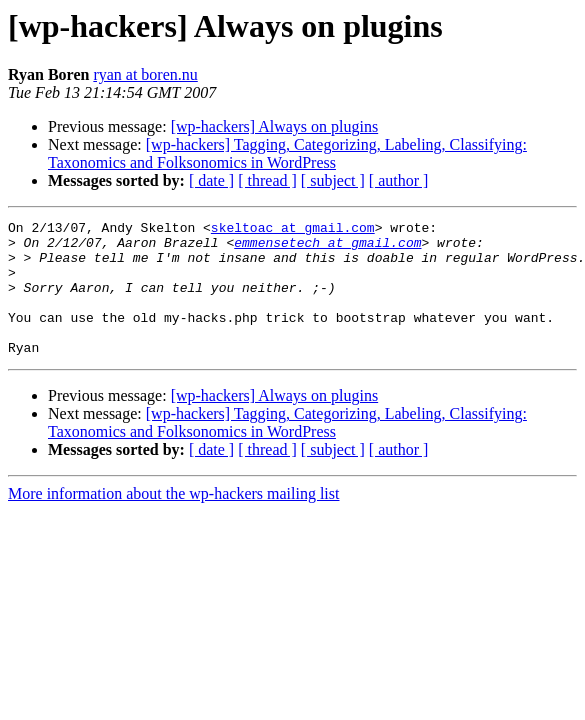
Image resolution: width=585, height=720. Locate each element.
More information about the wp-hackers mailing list (173, 520)
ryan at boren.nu (145, 74)
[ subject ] (333, 180)
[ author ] (399, 180)
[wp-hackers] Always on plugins (275, 126)
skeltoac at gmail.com (293, 230)
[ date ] (211, 180)
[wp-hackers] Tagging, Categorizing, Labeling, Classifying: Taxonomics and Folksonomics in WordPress (287, 153)
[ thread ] (267, 180)
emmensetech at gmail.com (327, 248)
